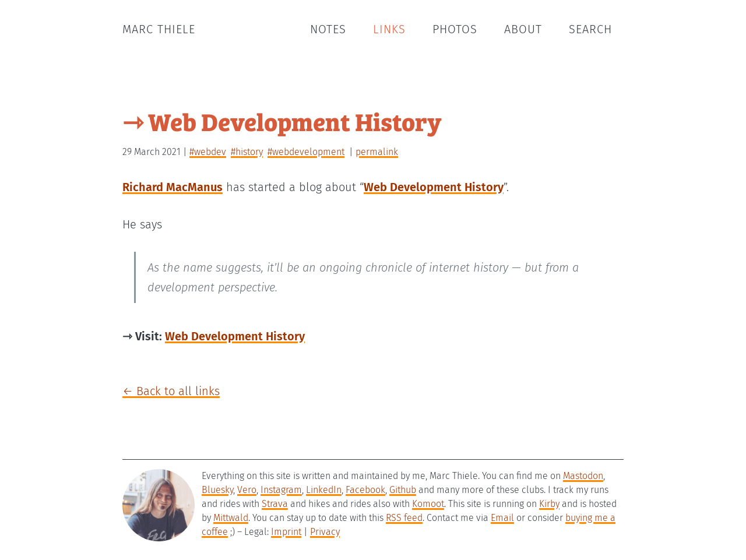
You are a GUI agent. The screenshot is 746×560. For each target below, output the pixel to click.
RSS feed (404, 518)
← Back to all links (171, 391)
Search (590, 29)
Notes (328, 29)
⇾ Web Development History (282, 121)
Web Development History (434, 187)
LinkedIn (324, 490)
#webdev (208, 152)
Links (389, 29)
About (523, 29)
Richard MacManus (173, 187)
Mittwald (231, 518)
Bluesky (217, 490)
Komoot (428, 504)
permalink (377, 152)
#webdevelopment (306, 152)
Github (403, 490)
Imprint (286, 532)
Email (502, 518)
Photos (455, 29)
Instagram (281, 490)
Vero (247, 490)
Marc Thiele (159, 29)
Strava (275, 504)
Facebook (365, 490)
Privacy (325, 532)
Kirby (549, 504)
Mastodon (583, 476)
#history (247, 152)
